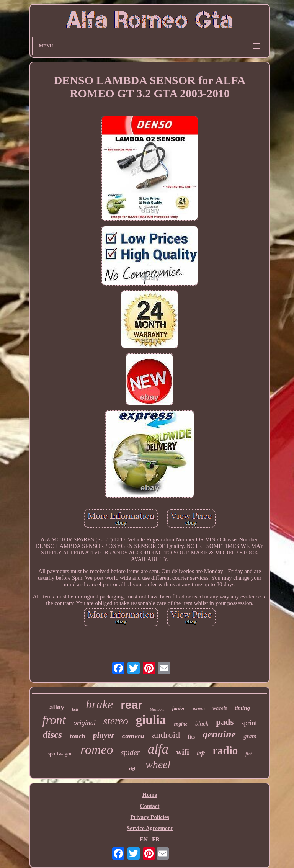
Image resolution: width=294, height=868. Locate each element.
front (54, 720)
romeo (97, 749)
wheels (220, 708)
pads (225, 722)
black (202, 723)
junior (179, 708)
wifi (183, 752)
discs (52, 735)
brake (100, 704)
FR (156, 839)
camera (133, 736)
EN (144, 839)
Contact (150, 806)
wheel (158, 764)
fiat (248, 754)
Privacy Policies (149, 817)
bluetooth (157, 709)
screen (199, 708)
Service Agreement (150, 828)
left (201, 753)
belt (75, 709)
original (85, 723)
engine (181, 724)
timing (242, 708)
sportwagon (60, 754)
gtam (250, 736)
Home (150, 795)
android (166, 735)
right (133, 768)
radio (225, 750)
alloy (57, 707)
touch (78, 736)
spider (131, 752)
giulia (151, 720)
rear (131, 705)
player (104, 735)
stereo (116, 721)
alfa (158, 749)
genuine (219, 734)
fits (191, 737)
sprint (249, 723)
